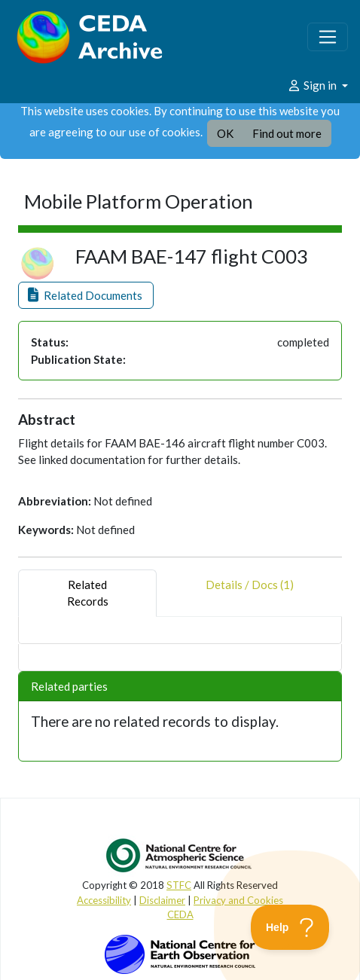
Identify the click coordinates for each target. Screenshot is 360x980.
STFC (179, 885)
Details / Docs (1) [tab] (250, 593)
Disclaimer (162, 900)
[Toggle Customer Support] (290, 927)
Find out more (287, 133)
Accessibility (104, 900)
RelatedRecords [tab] (88, 593)
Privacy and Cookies (238, 900)
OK (225, 133)
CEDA (180, 914)
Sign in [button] (313, 85)
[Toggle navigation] (328, 37)
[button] (86, 296)
